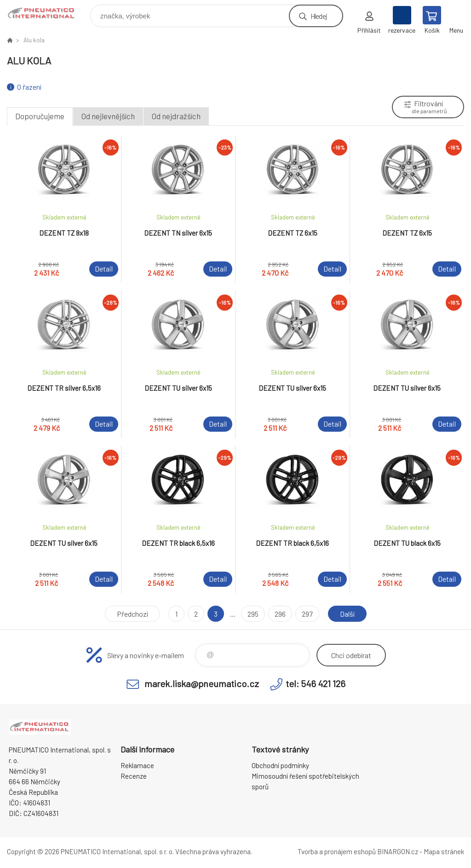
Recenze (134, 776)
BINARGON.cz (398, 851)
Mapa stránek (444, 851)
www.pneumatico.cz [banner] (48, 14)
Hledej (319, 16)
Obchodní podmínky (280, 765)
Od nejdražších (176, 116)
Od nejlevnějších (108, 116)
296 (280, 614)
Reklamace (137, 765)
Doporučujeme (40, 116)
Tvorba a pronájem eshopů (337, 851)
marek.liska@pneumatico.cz (202, 683)
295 (253, 614)
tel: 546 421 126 (316, 683)
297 (307, 614)
